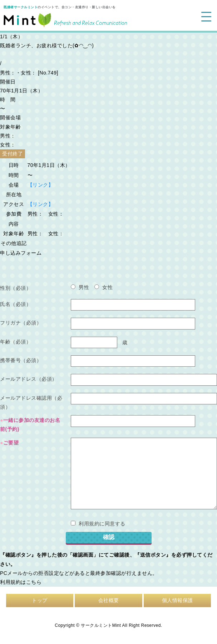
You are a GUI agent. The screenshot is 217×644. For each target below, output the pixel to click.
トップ (40, 600)
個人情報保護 (177, 600)
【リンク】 (41, 185)
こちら (34, 582)
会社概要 (109, 600)
